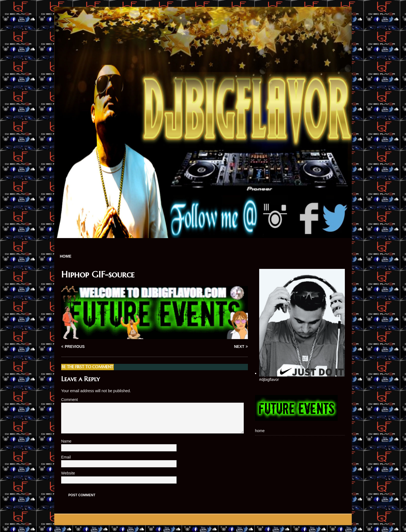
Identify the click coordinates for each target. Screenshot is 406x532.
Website (68, 473)
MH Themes (131, 520)
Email (67, 457)
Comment (70, 400)
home (66, 256)
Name (67, 441)
